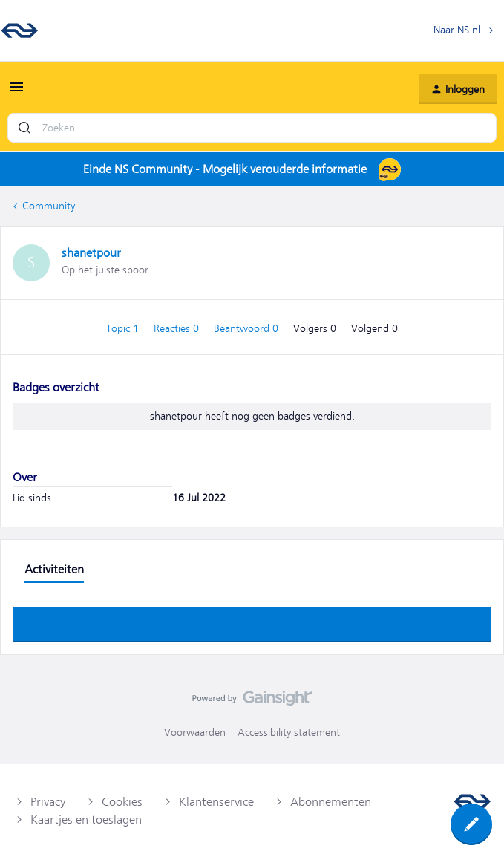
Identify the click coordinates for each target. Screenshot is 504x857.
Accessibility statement (289, 732)
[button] (16, 92)
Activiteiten (54, 570)
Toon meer (252, 620)
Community (49, 206)
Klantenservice (216, 802)
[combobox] (252, 128)
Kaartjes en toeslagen (86, 820)
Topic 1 (124, 328)
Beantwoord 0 (248, 328)
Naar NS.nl (457, 30)
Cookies (122, 802)
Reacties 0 (178, 328)
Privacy (48, 802)
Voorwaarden (195, 732)
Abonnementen (331, 802)
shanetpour (91, 253)
